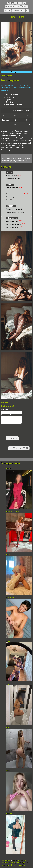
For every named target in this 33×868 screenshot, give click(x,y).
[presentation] (14, 431)
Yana (7, 684)
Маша (8, 641)
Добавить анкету (18, 11)
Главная (11, 3)
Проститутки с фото (18, 865)
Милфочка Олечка (12, 511)
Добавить (12, 438)
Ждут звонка (20, 3)
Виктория (9, 814)
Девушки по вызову (9, 863)
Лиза (7, 727)
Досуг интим (6, 860)
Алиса (8, 771)
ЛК (27, 11)
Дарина (8, 468)
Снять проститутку (19, 860)
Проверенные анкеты (13, 7)
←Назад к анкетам (19, 448)
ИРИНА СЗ (10, 598)
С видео (25, 7)
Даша (8, 555)
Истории (8, 11)
